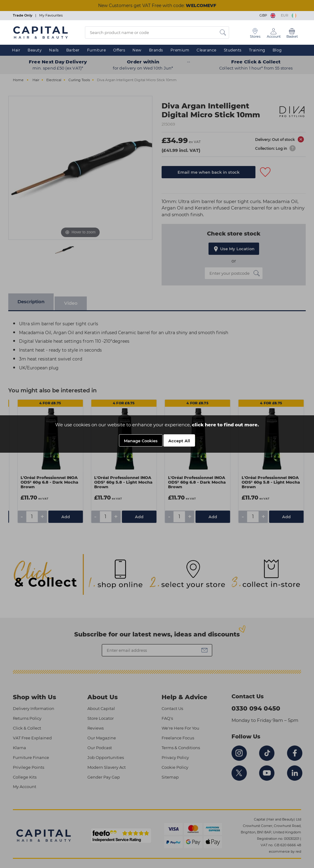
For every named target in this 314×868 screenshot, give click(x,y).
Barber (73, 50)
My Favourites (51, 15)
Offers (119, 50)
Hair (16, 50)
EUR (289, 15)
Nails (54, 50)
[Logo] (40, 32)
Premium (180, 50)
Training (257, 50)
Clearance (207, 50)
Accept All (179, 441)
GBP (268, 15)
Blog (277, 50)
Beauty (35, 50)
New (137, 50)
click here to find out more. (225, 425)
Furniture (97, 50)
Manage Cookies (141, 441)
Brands (156, 50)
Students (233, 50)
